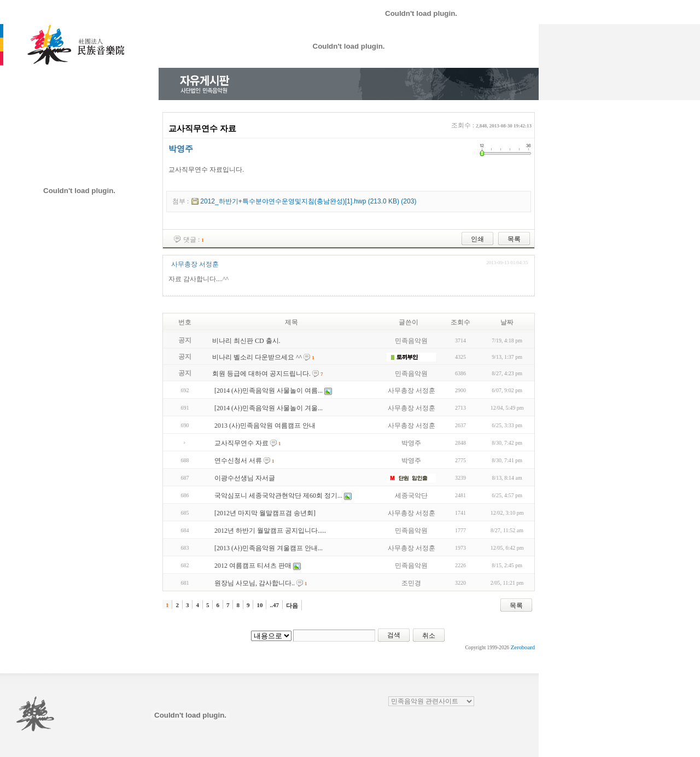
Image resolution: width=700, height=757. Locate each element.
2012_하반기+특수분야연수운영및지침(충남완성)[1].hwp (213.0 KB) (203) (308, 201)
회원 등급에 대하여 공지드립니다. (261, 374)
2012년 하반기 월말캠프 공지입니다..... (270, 531)
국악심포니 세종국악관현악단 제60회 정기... (278, 496)
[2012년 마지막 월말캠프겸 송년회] (265, 513)
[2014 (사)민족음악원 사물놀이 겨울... (269, 408)
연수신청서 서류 (238, 461)
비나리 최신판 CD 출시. (246, 341)
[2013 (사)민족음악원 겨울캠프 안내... (269, 548)
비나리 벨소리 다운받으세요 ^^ (257, 357)
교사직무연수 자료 (241, 443)
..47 (274, 605)
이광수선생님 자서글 (245, 478)
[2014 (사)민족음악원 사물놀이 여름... (269, 391)
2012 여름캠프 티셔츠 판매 (253, 566)
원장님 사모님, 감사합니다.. (255, 583)
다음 (292, 605)
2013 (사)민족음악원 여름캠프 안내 (265, 426)
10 (259, 605)
